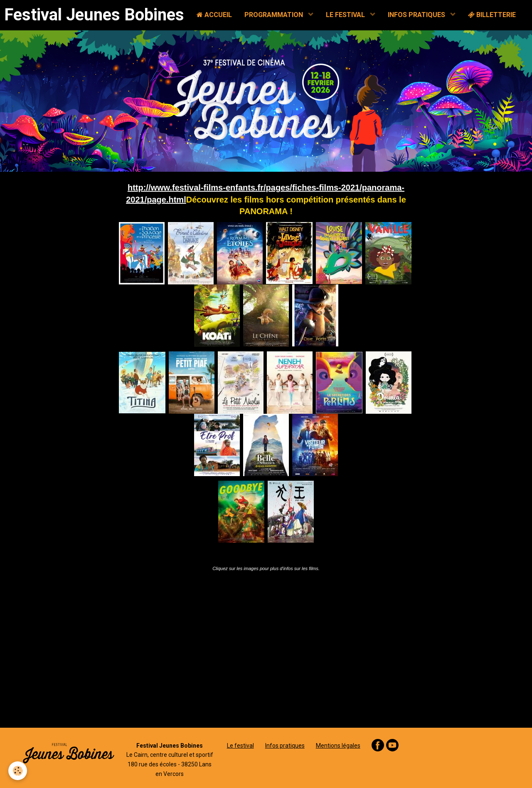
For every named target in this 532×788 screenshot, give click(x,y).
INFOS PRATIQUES (417, 15)
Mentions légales (338, 746)
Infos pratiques (285, 746)
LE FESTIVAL (346, 15)
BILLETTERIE (492, 15)
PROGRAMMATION (275, 15)
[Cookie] (18, 771)
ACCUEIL (214, 15)
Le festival (240, 746)
